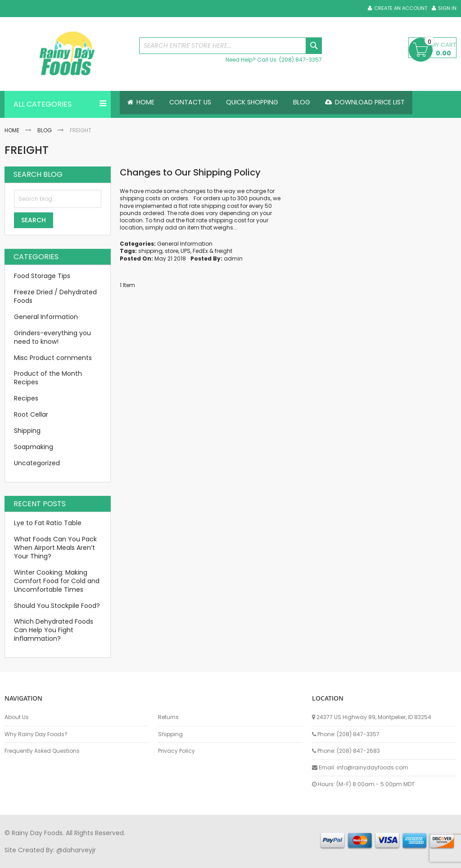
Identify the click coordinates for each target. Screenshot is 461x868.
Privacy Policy (176, 751)
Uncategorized (37, 463)
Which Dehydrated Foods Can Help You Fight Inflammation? (54, 630)
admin (233, 259)
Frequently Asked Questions (42, 751)
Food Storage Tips (42, 276)
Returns (168, 717)
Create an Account (401, 8)
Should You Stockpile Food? (57, 606)
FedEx (200, 251)
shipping (150, 251)
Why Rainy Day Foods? (36, 734)
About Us (17, 717)
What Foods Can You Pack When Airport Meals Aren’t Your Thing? (55, 548)
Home (12, 130)
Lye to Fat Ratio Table (48, 523)
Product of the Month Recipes (48, 378)
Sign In (447, 8)
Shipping (27, 431)
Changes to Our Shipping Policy (190, 172)
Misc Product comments (53, 358)
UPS (185, 251)
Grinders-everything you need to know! (52, 337)
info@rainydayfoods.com (373, 767)
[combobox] (231, 46)
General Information (185, 244)
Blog (45, 130)
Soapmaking (34, 447)
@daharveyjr (76, 850)
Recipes (26, 398)
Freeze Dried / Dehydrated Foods (55, 296)
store (172, 251)
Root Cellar (31, 414)
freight (224, 251)
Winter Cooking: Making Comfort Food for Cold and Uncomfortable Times (57, 581)
